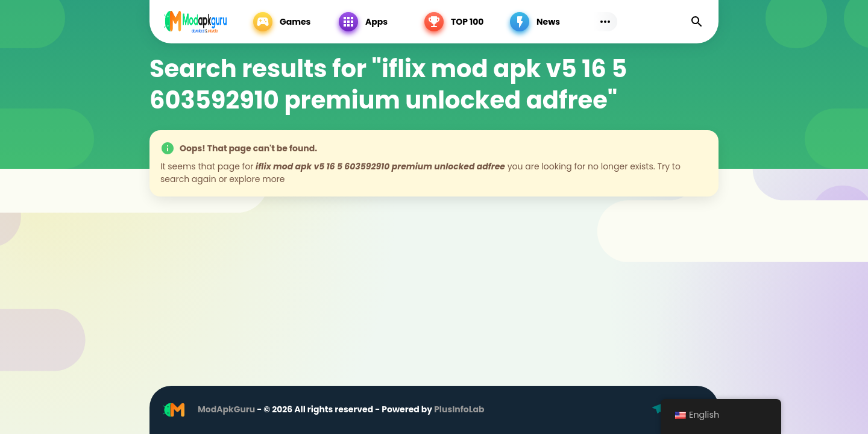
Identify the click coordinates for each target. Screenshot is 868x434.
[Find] (697, 22)
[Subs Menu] (605, 22)
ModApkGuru (226, 409)
